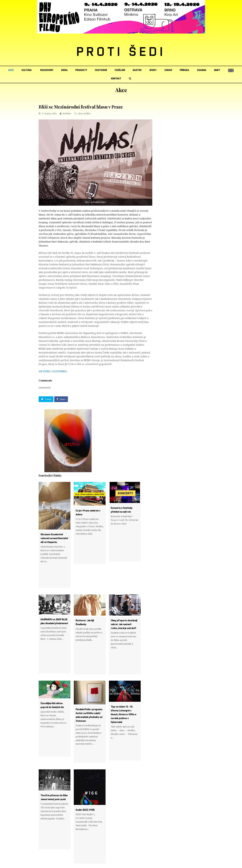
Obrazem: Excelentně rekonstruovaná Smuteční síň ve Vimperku (54, 538)
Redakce (67, 113)
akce (80, 113)
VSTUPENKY (59, 371)
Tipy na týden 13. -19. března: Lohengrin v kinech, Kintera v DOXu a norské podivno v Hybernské (123, 684)
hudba (87, 113)
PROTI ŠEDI (121, 52)
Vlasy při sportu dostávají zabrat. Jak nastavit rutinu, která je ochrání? (124, 609)
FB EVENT (45, 371)
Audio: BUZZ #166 (85, 765)
